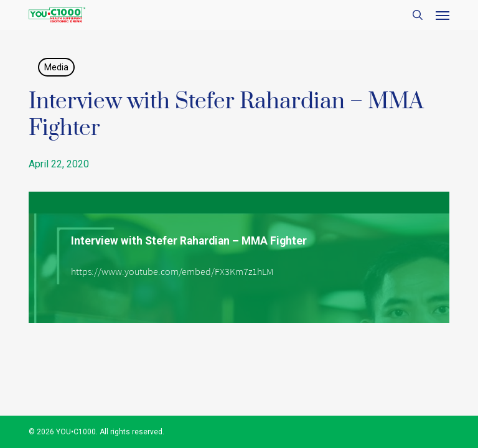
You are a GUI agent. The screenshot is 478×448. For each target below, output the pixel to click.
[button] (443, 15)
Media (56, 67)
